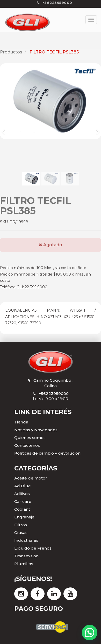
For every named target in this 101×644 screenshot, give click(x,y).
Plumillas (24, 564)
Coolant (22, 509)
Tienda (21, 422)
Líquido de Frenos (33, 548)
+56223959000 (54, 393)
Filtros (21, 525)
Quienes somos (30, 438)
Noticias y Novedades (36, 430)
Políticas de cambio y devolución (47, 453)
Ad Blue (23, 486)
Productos (11, 52)
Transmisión (26, 556)
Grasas (21, 533)
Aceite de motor (31, 478)
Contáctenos (27, 445)
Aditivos (22, 494)
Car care (23, 501)
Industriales (26, 540)
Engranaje (24, 517)
